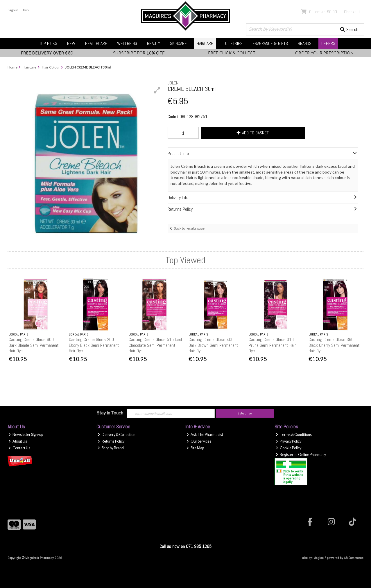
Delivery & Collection (117, 435)
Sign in (13, 10)
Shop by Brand (111, 448)
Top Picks (48, 43)
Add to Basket (253, 133)
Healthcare (96, 43)
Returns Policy (111, 441)
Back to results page (189, 228)
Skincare (178, 43)
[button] (157, 90)
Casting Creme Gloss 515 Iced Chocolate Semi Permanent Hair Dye (155, 345)
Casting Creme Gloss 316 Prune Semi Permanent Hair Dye (272, 345)
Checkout (352, 12)
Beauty (154, 43)
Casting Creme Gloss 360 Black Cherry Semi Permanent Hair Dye (334, 345)
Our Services (199, 441)
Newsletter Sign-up (26, 435)
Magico (319, 558)
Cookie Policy (288, 448)
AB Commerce (354, 558)
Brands (305, 43)
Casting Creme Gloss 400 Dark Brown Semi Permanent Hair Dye (213, 345)
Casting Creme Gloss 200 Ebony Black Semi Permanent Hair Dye (94, 345)
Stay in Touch (110, 413)
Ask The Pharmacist (205, 435)
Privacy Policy (288, 441)
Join (26, 10)
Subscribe (245, 413)
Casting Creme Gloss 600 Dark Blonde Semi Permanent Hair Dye (34, 345)
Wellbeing (127, 43)
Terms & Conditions (294, 435)
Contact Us (19, 448)
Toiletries (233, 43)
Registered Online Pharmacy (301, 455)
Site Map (195, 448)
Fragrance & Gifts (270, 43)
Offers (328, 43)
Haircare (205, 43)
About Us (18, 441)
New (71, 43)
